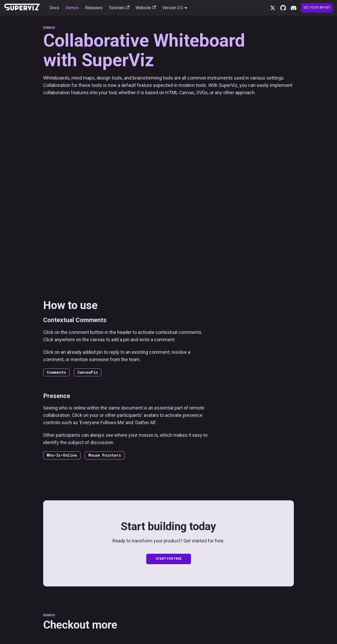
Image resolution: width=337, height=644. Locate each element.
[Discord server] (294, 8)
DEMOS (49, 28)
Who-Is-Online (62, 455)
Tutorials (119, 8)
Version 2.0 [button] (173, 8)
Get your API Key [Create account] (317, 8)
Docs (54, 8)
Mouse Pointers (105, 455)
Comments (56, 372)
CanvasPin (88, 372)
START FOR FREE (169, 559)
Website (146, 8)
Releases (94, 8)
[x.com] (273, 8)
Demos (72, 8)
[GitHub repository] (283, 8)
